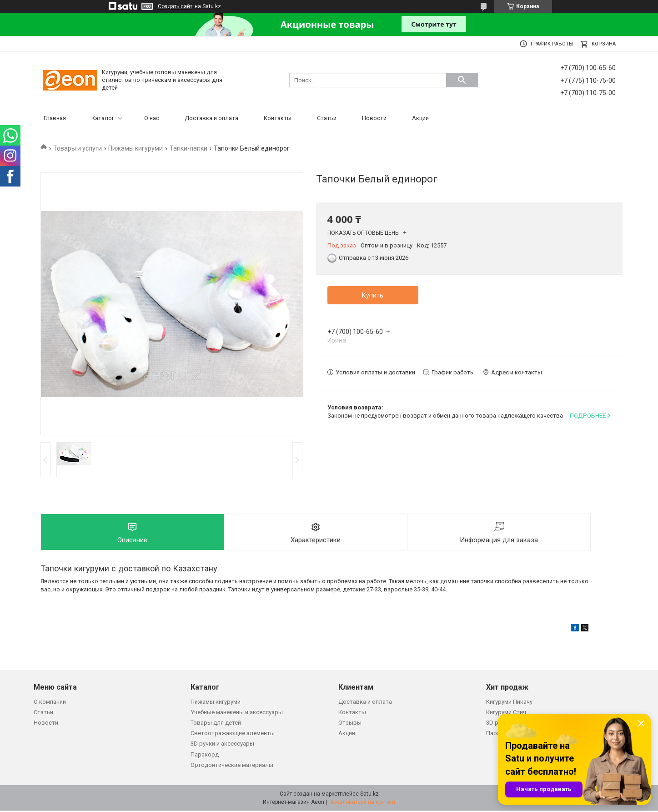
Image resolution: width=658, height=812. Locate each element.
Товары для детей (216, 724)
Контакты (278, 118)
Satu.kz (369, 795)
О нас (152, 118)
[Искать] (462, 80)
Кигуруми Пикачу (509, 703)
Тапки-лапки (188, 148)
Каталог (103, 118)
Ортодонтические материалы (232, 766)
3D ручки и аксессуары (222, 745)
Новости (374, 118)
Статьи (327, 118)
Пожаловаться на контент (362, 803)
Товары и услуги (78, 148)
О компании (50, 703)
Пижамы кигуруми (136, 148)
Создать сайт (175, 6)
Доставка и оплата (211, 118)
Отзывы (350, 724)
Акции (420, 118)
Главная (55, 118)
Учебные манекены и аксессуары (237, 714)
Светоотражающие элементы (233, 734)
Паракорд (205, 756)
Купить (373, 295)
